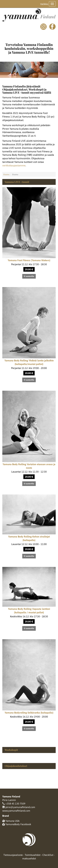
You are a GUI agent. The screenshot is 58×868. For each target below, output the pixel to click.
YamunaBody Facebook (18, 824)
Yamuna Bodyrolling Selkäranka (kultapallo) (29, 713)
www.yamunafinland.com (16, 811)
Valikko (44, 4)
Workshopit (11, 750)
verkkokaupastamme (14, 165)
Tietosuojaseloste (13, 855)
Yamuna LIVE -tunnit (17, 182)
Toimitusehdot (33, 855)
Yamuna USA (12, 821)
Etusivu (6, 175)
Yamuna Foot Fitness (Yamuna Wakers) (29, 260)
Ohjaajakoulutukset (16, 766)
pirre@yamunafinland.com (20, 807)
